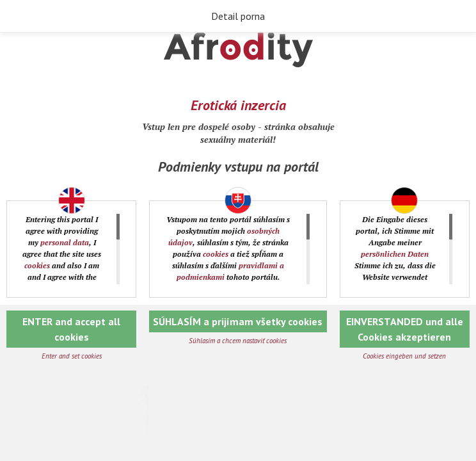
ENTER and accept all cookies (71, 329)
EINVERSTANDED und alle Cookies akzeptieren (405, 329)
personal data (65, 242)
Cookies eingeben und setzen (404, 356)
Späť (19, 17)
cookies (37, 265)
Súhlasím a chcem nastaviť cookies (238, 341)
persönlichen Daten (395, 254)
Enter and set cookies (72, 356)
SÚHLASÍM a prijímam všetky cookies (238, 321)
